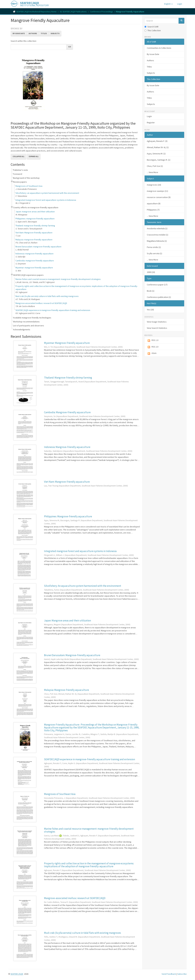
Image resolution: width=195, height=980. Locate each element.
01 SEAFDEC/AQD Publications (73, 12)
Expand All (34, 156)
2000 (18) (151, 272)
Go (70, 47)
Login (149, 116)
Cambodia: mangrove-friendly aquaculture (35, 261)
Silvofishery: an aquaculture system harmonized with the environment (47, 193)
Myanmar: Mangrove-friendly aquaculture (67, 343)
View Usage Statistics (157, 322)
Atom (152, 353)
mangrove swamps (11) (157, 191)
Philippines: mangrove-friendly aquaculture (35, 219)
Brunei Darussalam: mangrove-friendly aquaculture (38, 247)
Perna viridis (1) (154, 247)
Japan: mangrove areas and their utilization (35, 212)
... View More (152, 172)
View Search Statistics (157, 328)
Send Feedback (169, 974)
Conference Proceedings (102, 12)
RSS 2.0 (153, 347)
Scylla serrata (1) (154, 253)
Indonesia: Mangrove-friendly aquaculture (67, 447)
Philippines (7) (153, 210)
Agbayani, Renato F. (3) (157, 141)
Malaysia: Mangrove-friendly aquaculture (66, 690)
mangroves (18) (154, 185)
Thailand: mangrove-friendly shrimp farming (35, 226)
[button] (168, 4)
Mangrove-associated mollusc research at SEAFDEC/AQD (41, 303)
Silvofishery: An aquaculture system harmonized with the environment (83, 586)
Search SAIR (151, 27)
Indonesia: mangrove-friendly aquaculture (35, 254)
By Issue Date (19, 33)
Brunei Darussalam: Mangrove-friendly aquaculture (72, 655)
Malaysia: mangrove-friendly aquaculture (34, 240)
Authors (33, 33)
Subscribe (182, 974)
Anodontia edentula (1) (157, 228)
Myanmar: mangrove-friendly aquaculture (34, 268)
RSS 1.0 (153, 340)
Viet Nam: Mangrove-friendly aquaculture (34, 233)
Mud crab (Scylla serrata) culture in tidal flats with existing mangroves (47, 296)
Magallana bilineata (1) (157, 241)
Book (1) (151, 291)
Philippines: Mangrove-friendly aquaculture (68, 516)
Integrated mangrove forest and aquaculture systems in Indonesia (46, 200)
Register (151, 123)
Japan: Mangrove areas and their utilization (67, 621)
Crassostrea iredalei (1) (158, 235)
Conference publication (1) (159, 297)
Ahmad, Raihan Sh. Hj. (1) (158, 147)
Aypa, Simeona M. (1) (156, 154)
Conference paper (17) (157, 285)
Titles (44, 33)
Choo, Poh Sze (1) (155, 166)
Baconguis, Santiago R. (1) (159, 160)
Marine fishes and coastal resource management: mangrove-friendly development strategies (58, 279)
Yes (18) (150, 310)
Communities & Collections (159, 48)
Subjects (55, 33)
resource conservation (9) (159, 197)
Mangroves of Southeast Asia (29, 186)
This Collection (153, 30)
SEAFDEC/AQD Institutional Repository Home (36, 12)
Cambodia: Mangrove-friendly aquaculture (67, 412)
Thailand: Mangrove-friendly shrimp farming (68, 378)
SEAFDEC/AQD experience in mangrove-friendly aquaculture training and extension (53, 310)
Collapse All (19, 156)
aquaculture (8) (154, 203)
